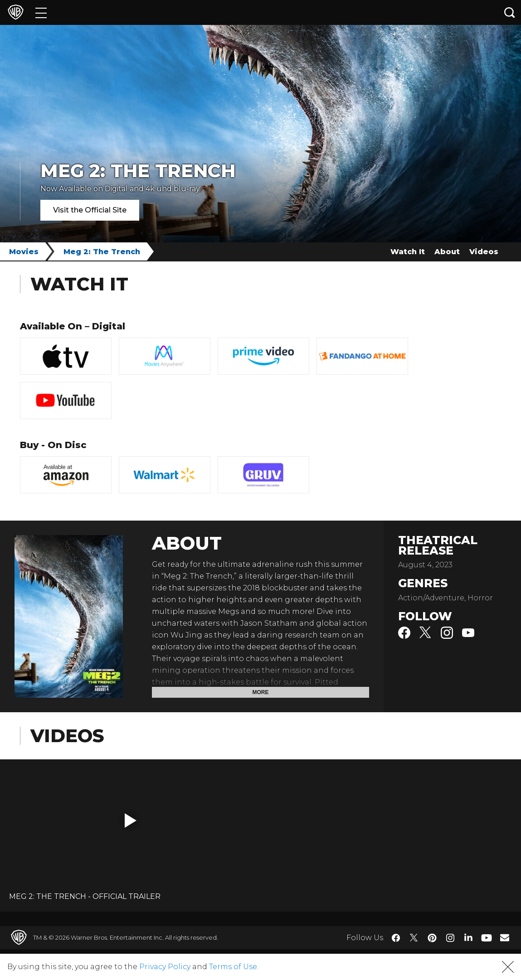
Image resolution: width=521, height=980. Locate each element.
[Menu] (41, 12)
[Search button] (510, 12)
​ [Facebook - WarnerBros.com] (396, 938)
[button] (131, 821)
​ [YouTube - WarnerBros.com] (487, 938)
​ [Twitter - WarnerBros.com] (414, 938)
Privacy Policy (165, 967)
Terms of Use (233, 967)
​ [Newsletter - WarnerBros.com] (505, 937)
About (447, 252)
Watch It (408, 252)
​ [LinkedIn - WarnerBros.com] (468, 937)
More (261, 692)
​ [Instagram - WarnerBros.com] (450, 938)
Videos (484, 252)
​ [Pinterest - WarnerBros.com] (432, 938)
